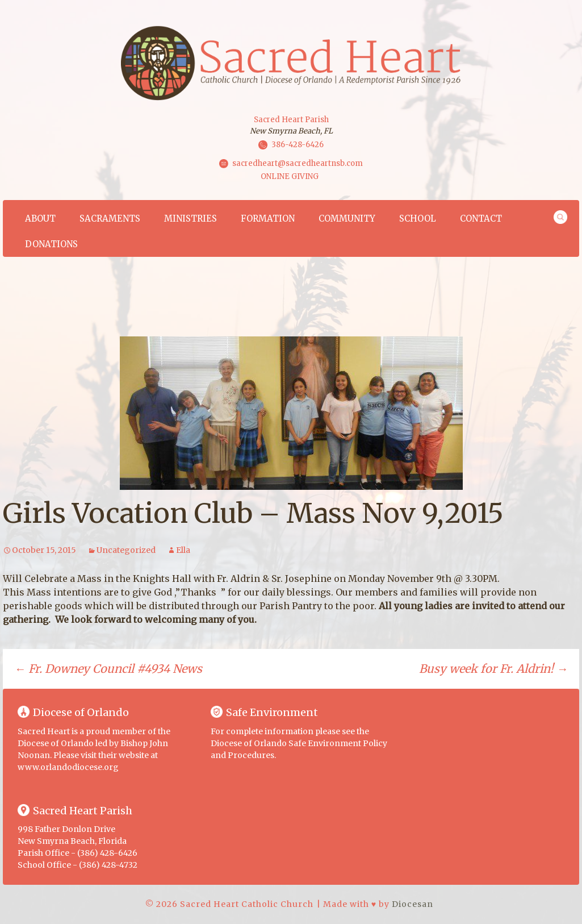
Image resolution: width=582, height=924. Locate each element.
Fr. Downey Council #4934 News (108, 669)
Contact (481, 218)
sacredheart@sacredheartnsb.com (298, 163)
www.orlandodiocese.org (68, 767)
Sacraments (110, 218)
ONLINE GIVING (290, 176)
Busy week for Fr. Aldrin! (493, 669)
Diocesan (413, 904)
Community (347, 218)
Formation (268, 218)
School (418, 218)
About (40, 218)
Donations (51, 244)
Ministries (190, 218)
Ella (183, 550)
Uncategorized (126, 550)
